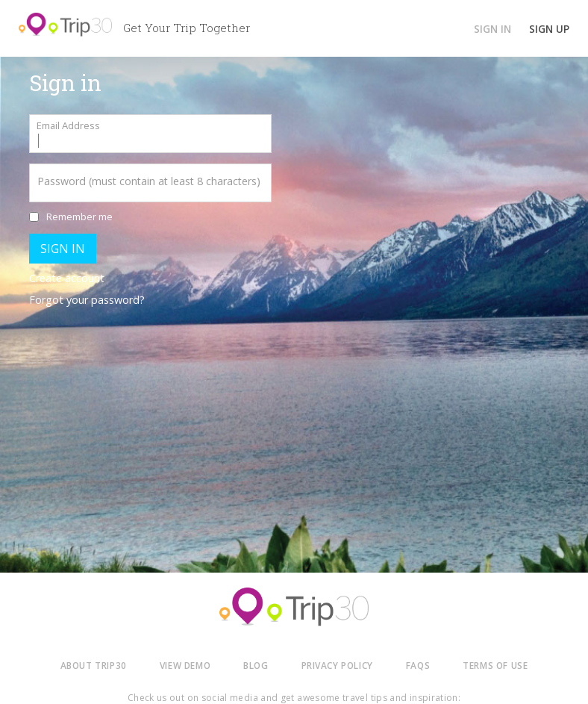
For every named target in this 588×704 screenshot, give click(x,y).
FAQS (418, 665)
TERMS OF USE (495, 665)
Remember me (79, 217)
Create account (67, 278)
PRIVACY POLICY (337, 665)
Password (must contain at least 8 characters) (149, 181)
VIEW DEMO (185, 665)
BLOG (256, 665)
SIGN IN (492, 29)
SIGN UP (549, 29)
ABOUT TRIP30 (94, 665)
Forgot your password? (87, 300)
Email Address (68, 125)
